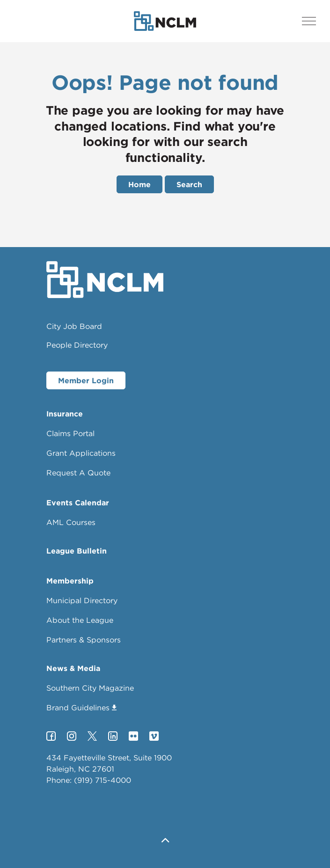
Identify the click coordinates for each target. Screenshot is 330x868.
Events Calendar (78, 503)
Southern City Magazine (90, 688)
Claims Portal (70, 433)
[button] (165, 841)
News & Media (73, 668)
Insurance (65, 414)
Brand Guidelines (81, 708)
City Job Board (74, 326)
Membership (70, 581)
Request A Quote (78, 473)
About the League (80, 620)
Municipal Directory (82, 600)
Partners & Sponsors (84, 640)
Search (189, 184)
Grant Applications (81, 453)
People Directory (77, 345)
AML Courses (71, 522)
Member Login (86, 380)
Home (139, 184)
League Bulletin (77, 551)
